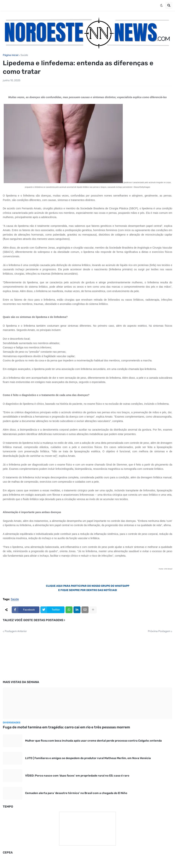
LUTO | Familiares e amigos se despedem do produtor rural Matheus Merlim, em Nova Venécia (88, 758)
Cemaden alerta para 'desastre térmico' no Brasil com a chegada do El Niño (76, 793)
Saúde (24, 55)
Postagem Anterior (16, 631)
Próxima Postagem (159, 631)
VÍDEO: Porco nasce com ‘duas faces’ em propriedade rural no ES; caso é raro (77, 776)
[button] (161, 5)
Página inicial (11, 55)
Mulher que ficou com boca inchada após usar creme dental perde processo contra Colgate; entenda (93, 741)
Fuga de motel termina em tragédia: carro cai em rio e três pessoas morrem (66, 727)
